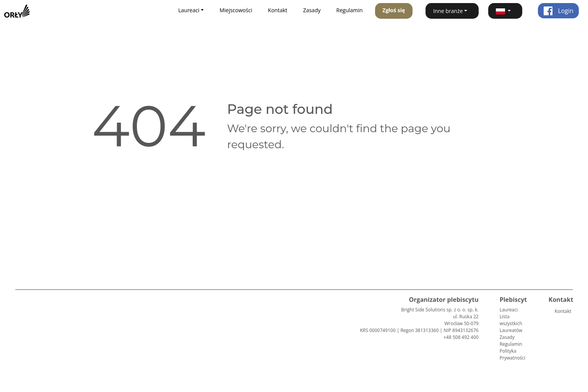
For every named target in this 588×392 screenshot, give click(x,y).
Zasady (312, 10)
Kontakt (278, 10)
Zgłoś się (394, 10)
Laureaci (509, 310)
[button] (505, 11)
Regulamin (350, 10)
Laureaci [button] (189, 10)
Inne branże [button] (448, 11)
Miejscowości (236, 10)
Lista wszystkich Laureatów (511, 323)
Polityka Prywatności (512, 354)
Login (558, 11)
